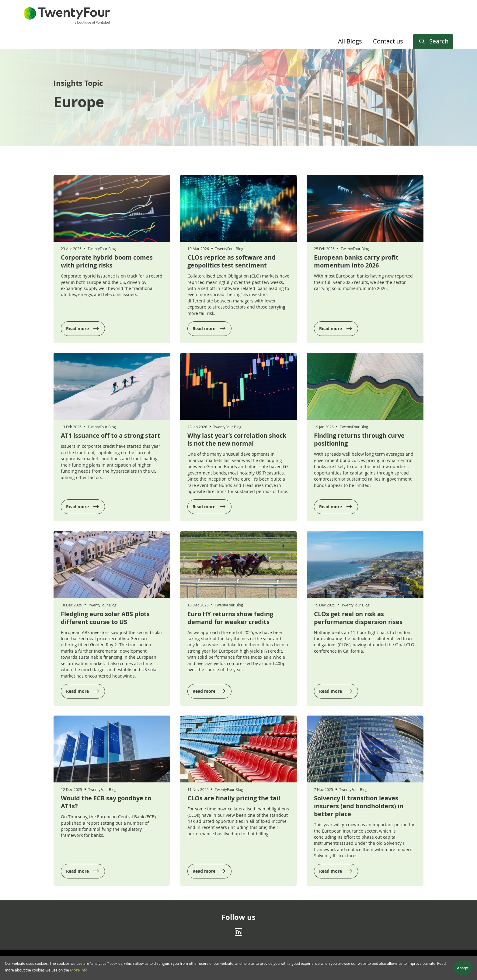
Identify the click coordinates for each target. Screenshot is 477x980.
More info (79, 971)
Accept (463, 968)
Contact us (388, 41)
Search (439, 41)
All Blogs (350, 41)
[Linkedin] (238, 932)
